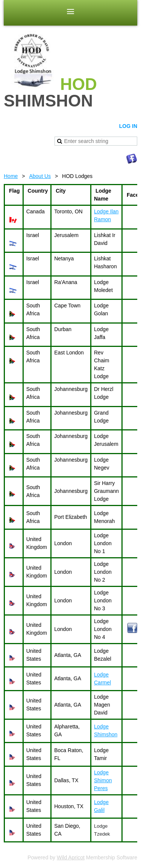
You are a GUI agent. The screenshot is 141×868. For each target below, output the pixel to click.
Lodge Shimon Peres (103, 780)
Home (11, 176)
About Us (40, 176)
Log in (128, 126)
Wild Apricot (71, 857)
